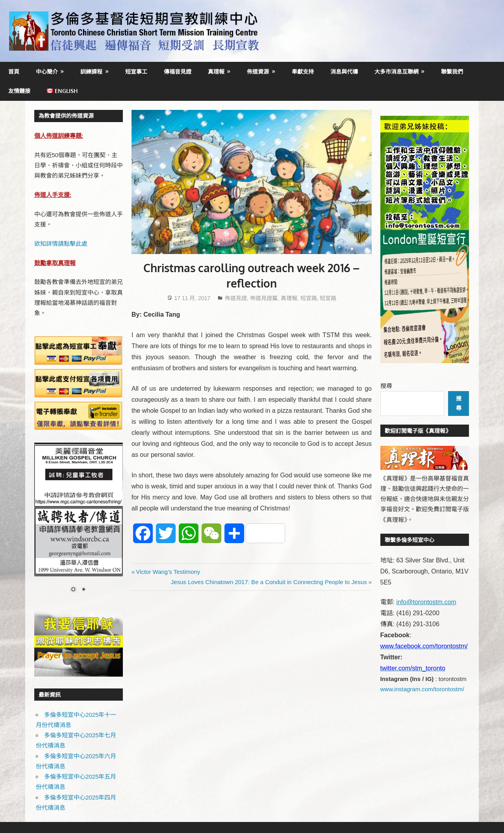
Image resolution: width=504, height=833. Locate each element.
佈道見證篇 (264, 298)
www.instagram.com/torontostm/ (422, 689)
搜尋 (386, 386)
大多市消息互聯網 (397, 71)
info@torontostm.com (426, 602)
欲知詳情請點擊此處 (61, 244)
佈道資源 (258, 71)
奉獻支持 (303, 71)
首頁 (14, 71)
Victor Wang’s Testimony (168, 572)
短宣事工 (136, 71)
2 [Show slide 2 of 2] (83, 590)
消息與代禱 (344, 71)
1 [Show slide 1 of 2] (73, 590)
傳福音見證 (178, 71)
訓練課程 (91, 71)
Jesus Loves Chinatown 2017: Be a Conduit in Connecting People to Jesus (269, 582)
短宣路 (309, 298)
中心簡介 (47, 71)
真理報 (216, 71)
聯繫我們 (452, 71)
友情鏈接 (19, 91)
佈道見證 (236, 298)
